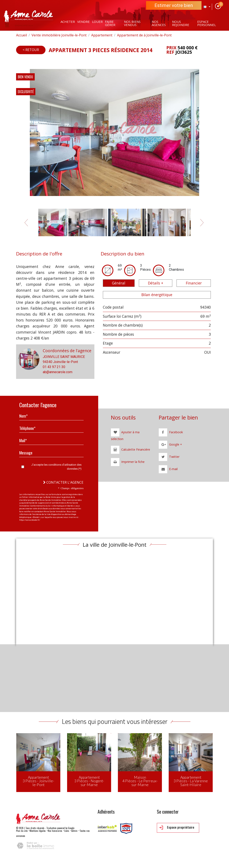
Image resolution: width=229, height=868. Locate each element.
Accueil (21, 35)
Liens (67, 831)
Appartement (102, 35)
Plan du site (22, 831)
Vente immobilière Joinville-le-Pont (59, 35)
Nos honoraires (55, 831)
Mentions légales (38, 831)
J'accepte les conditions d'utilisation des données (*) (56, 467)
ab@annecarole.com (58, 372)
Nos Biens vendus (132, 23)
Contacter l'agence (63, 482)
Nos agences (159, 23)
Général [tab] (119, 283)
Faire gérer (110, 23)
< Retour (31, 50)
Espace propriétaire (177, 828)
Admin (74, 831)
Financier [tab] (194, 283)
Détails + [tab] (156, 283)
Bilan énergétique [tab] (157, 295)
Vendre (83, 22)
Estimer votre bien (174, 5)
